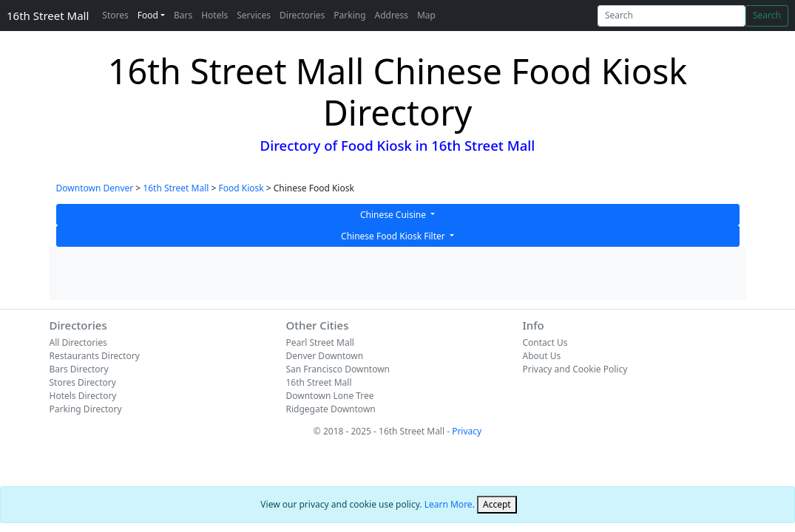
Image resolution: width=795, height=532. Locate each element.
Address (392, 15)
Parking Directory (86, 409)
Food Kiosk (241, 188)
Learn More (449, 504)
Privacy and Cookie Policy (575, 369)
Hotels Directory (83, 396)
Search (767, 15)
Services (254, 15)
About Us (541, 356)
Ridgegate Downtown (330, 409)
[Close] (497, 505)
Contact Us (545, 342)
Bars (183, 15)
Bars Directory (79, 369)
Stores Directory (83, 382)
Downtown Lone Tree (329, 396)
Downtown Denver (95, 188)
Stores (115, 15)
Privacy (467, 431)
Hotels (214, 15)
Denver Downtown (324, 356)
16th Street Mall (48, 16)
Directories (302, 15)
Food (148, 15)
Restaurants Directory (95, 356)
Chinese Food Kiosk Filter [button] (394, 236)
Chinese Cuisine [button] (394, 215)
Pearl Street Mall (319, 342)
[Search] (671, 16)
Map (426, 15)
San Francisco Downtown (338, 369)
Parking (349, 15)
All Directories (78, 342)
